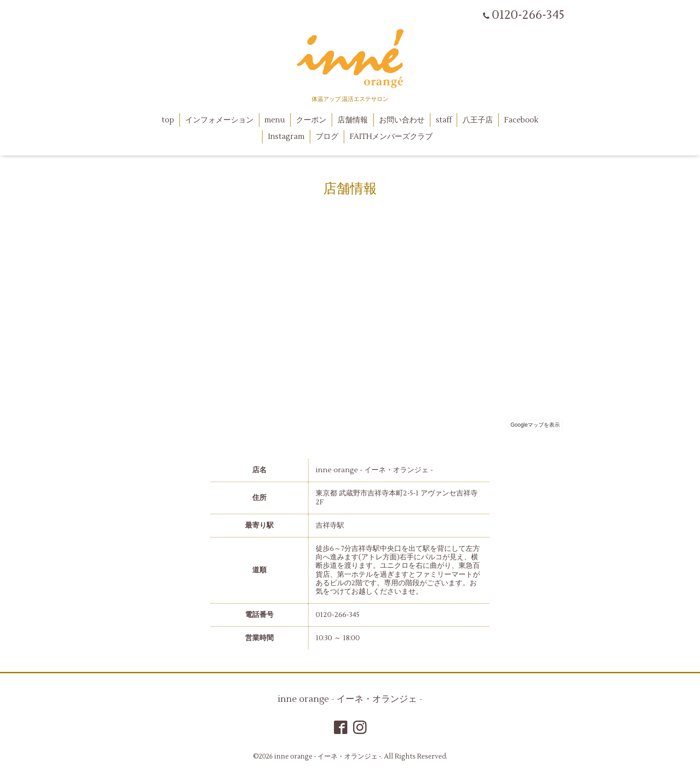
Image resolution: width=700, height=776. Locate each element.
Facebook (521, 120)
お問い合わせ (402, 120)
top (168, 120)
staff (444, 120)
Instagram (286, 137)
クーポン (311, 120)
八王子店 (478, 120)
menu (275, 120)
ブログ (327, 137)
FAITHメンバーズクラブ (391, 137)
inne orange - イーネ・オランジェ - (350, 699)
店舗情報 (353, 120)
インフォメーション (219, 120)
